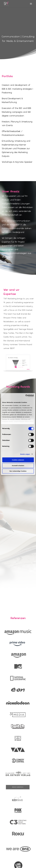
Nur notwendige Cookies (18, 471)
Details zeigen (25, 454)
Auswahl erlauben (18, 465)
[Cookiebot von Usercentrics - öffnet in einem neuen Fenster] (26, 396)
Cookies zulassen (18, 460)
